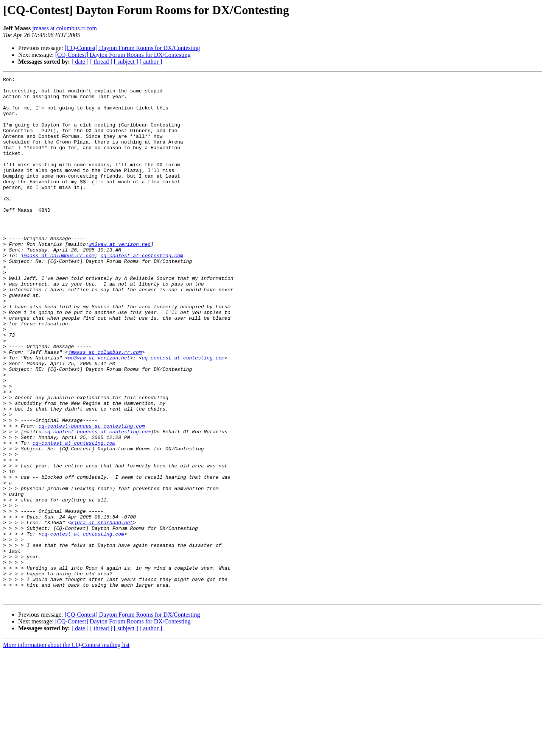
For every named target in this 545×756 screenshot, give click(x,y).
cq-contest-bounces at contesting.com (92, 496)
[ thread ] (101, 62)
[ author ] (151, 62)
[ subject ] (126, 62)
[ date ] (80, 62)
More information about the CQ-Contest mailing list (66, 749)
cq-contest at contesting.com (142, 292)
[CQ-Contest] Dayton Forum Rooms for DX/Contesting (132, 48)
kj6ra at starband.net (102, 612)
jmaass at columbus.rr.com (65, 28)
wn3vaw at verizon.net (120, 278)
